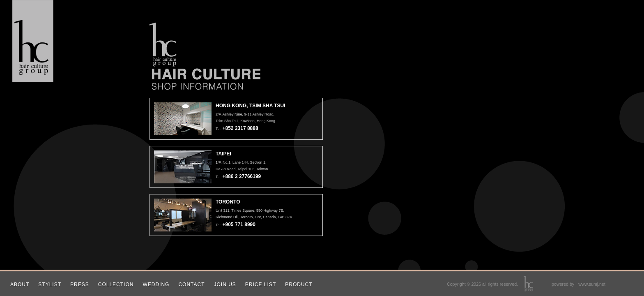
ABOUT (20, 284)
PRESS (80, 284)
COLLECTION (116, 284)
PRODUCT (299, 284)
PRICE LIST (261, 284)
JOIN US (225, 284)
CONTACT (191, 284)
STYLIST (50, 284)
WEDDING (156, 284)
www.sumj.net (592, 284)
